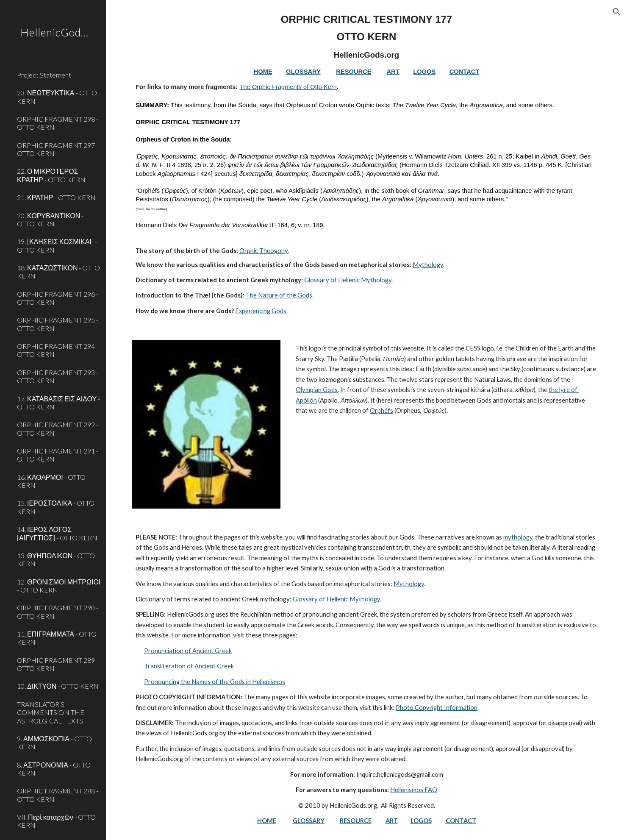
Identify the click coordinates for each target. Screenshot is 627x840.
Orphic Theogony (264, 251)
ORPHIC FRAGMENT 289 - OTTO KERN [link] (58, 664)
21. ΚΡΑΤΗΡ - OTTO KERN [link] (56, 197)
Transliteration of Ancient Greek (189, 666)
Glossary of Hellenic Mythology (348, 280)
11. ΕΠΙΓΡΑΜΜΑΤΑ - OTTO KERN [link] (57, 638)
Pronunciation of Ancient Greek (188, 651)
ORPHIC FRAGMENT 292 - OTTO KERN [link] (58, 428)
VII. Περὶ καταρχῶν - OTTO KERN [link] (56, 821)
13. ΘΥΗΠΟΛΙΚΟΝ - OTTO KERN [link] (56, 559)
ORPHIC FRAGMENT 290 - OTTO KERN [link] (58, 612)
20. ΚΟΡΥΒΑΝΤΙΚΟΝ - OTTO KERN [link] (50, 220)
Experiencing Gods (261, 311)
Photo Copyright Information (437, 708)
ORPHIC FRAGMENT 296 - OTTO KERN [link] (58, 298)
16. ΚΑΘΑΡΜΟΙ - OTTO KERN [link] (51, 481)
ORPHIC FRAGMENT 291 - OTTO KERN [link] (58, 455)
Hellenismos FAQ (414, 790)
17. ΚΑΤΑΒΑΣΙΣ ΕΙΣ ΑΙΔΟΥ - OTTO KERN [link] (58, 403)
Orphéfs (381, 410)
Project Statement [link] (44, 75)
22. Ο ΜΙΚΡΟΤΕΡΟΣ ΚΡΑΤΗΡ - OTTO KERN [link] (51, 175)
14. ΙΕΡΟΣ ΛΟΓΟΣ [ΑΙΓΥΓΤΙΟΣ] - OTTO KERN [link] (57, 533)
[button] (617, 12)
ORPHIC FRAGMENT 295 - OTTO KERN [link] (58, 324)
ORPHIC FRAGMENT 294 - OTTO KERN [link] (58, 350)
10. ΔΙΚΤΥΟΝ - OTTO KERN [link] (58, 686)
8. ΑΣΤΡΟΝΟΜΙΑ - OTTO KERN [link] (54, 769)
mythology (518, 537)
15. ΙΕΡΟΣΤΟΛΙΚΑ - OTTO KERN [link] (56, 507)
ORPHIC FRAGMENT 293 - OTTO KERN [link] (58, 376)
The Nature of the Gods (279, 295)
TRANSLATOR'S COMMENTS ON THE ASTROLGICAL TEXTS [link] (51, 712)
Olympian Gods (317, 390)
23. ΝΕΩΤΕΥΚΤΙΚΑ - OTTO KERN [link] (57, 97)
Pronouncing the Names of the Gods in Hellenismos (215, 682)
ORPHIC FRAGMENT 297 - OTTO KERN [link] (58, 149)
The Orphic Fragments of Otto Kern (288, 87)
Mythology (428, 265)
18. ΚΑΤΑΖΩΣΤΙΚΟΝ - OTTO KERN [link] (58, 272)
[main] (366, 165)
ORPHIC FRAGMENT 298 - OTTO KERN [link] (58, 123)
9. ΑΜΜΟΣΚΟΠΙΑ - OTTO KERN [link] (54, 743)
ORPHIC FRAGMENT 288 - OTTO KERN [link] (58, 795)
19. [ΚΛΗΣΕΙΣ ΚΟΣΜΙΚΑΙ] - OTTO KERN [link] (57, 245)
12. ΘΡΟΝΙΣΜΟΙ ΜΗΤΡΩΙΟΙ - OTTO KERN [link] (59, 586)
